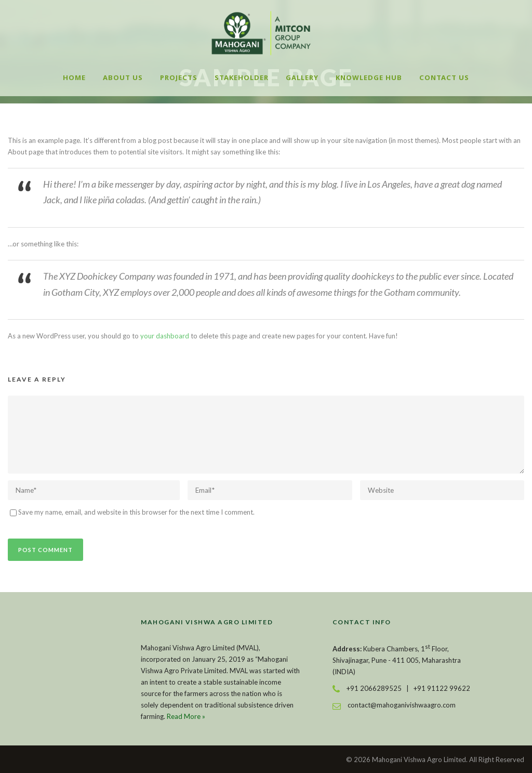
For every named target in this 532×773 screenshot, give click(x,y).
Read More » (186, 716)
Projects (179, 77)
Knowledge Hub (369, 77)
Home (74, 77)
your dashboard (165, 336)
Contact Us (444, 77)
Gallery (302, 77)
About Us (123, 77)
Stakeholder (242, 77)
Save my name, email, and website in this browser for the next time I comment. (136, 512)
